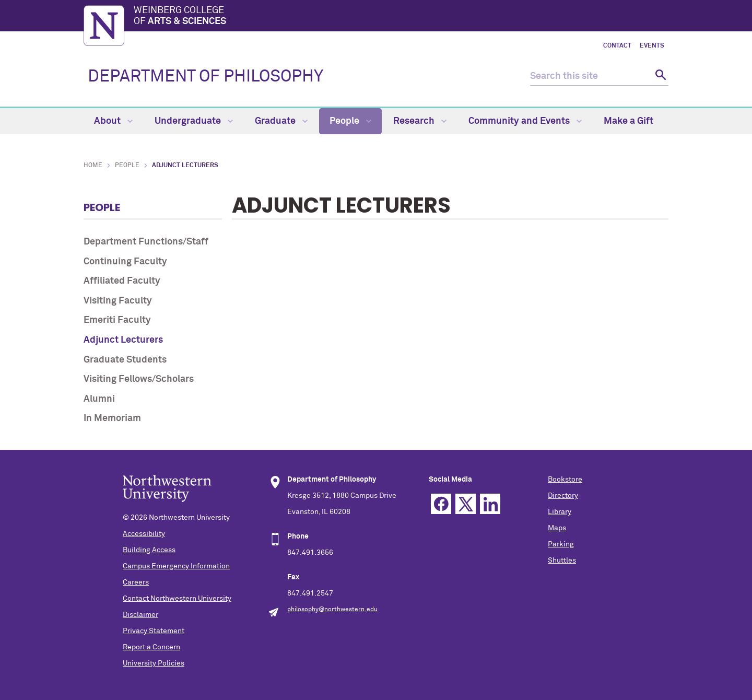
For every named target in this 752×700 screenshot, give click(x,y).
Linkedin (490, 504)
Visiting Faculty (118, 301)
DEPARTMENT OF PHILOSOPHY (205, 77)
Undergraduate (194, 121)
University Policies (154, 663)
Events (652, 46)
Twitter (466, 504)
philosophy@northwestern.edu (332, 610)
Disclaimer (140, 615)
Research (420, 121)
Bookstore (565, 480)
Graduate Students (125, 360)
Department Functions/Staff (146, 242)
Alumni (99, 399)
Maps (557, 528)
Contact (617, 46)
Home (93, 166)
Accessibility (144, 534)
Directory (563, 496)
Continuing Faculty (125, 262)
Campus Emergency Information (176, 566)
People (350, 121)
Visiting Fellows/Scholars (139, 379)
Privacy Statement (154, 631)
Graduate (281, 121)
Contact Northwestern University (177, 599)
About (113, 121)
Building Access (149, 550)
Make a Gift (628, 121)
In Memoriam (112, 418)
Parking (561, 544)
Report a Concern (151, 647)
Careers (136, 582)
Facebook (441, 504)
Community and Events (525, 121)
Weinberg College (401, 17)
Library (560, 512)
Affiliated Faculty (122, 281)
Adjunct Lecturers (123, 340)
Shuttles (562, 561)
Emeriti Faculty (117, 320)
